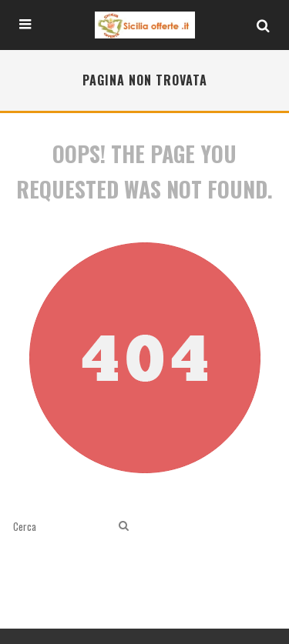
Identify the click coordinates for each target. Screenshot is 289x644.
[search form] (63, 526)
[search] (124, 526)
